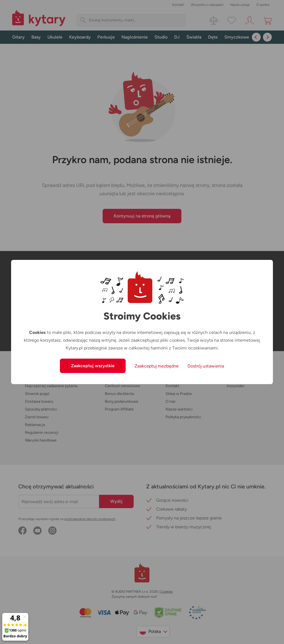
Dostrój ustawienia (206, 366)
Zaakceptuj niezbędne (157, 366)
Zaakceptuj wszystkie (93, 366)
